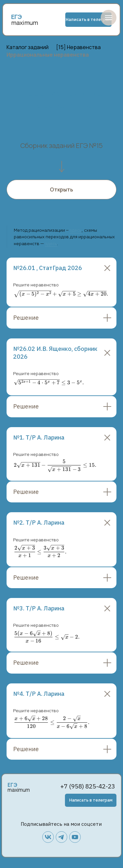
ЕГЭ (12, 785)
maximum (25, 23)
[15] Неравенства (78, 47)
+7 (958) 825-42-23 (88, 786)
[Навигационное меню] (109, 18)
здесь (76, 230)
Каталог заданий (28, 47)
